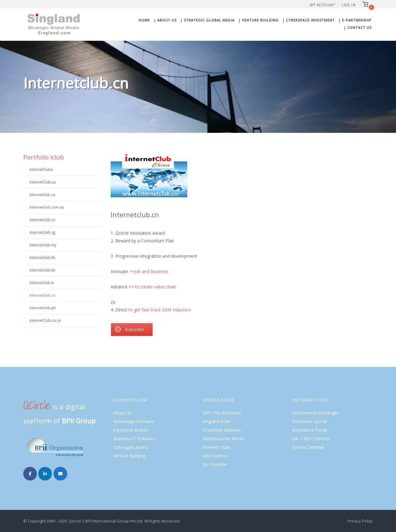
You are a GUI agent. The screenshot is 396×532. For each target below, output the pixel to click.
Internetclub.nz (42, 220)
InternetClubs (41, 170)
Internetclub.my (43, 245)
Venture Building (129, 456)
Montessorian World (223, 439)
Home (144, 20)
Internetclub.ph (43, 308)
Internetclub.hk (42, 258)
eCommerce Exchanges (316, 413)
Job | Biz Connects (311, 439)
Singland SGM (217, 421)
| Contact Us (358, 27)
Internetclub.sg (42, 232)
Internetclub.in (42, 283)
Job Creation (215, 456)
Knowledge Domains (134, 421)
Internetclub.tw (42, 270)
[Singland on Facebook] (30, 474)
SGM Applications (130, 447)
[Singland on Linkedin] (45, 474)
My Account (322, 5)
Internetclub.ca (42, 195)
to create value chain (156, 287)
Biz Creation (215, 464)
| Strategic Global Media (207, 20)
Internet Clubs (217, 447)
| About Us (165, 20)
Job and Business (152, 271)
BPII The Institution (222, 413)
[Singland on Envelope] (60, 474)
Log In (349, 5)
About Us (122, 413)
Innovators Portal (310, 430)
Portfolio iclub (44, 157)
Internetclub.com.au (47, 207)
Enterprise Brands (131, 430)
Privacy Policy (360, 521)
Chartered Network (222, 430)
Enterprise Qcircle (310, 421)
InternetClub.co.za (45, 320)
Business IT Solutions (134, 439)
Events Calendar (308, 447)
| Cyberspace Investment (308, 20)
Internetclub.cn (42, 295)
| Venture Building (258, 20)
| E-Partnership (355, 20)
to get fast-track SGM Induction (160, 310)
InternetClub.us (43, 182)
